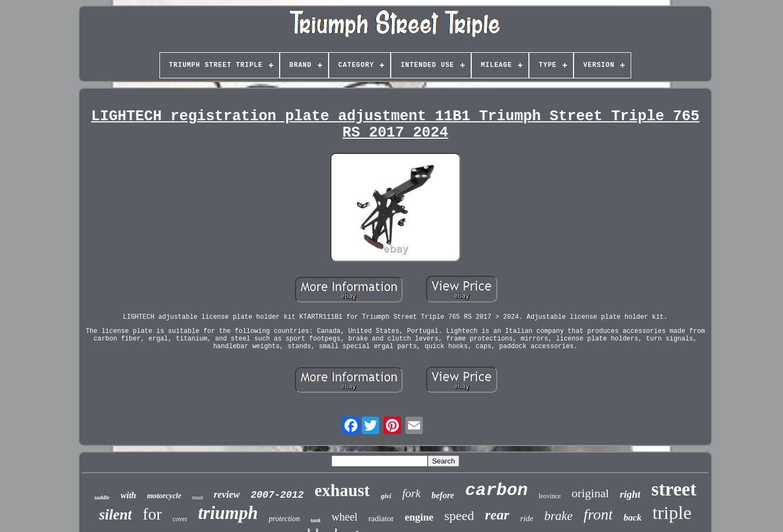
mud (198, 497)
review (227, 494)
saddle (102, 497)
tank (316, 520)
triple (672, 513)
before (443, 495)
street (674, 489)
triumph (228, 513)
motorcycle (164, 496)
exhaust (342, 490)
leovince (550, 496)
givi (386, 496)
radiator (381, 518)
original (590, 493)
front (598, 514)
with (128, 495)
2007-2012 (277, 495)
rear (497, 515)
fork (411, 493)
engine (419, 517)
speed (460, 516)
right (630, 494)
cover (180, 519)
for (152, 514)
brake (558, 516)
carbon (497, 490)
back (633, 518)
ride (527, 518)
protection (284, 519)
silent (115, 515)
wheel (344, 517)
